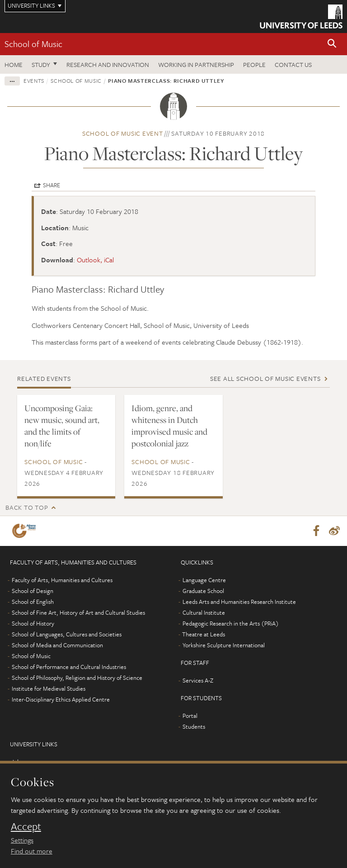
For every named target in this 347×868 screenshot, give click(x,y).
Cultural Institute (204, 612)
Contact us (293, 64)
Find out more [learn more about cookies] (32, 851)
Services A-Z (198, 680)
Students (194, 726)
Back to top (27, 507)
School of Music (33, 44)
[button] (332, 44)
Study (41, 64)
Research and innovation (108, 64)
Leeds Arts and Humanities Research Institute (239, 602)
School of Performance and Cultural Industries (69, 667)
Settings (22, 840)
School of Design (33, 591)
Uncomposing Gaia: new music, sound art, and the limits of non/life (62, 426)
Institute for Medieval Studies (49, 688)
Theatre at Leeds (204, 634)
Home (14, 64)
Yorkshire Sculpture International (224, 645)
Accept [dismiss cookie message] (26, 826)
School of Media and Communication (57, 645)
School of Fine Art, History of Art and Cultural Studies (78, 612)
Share (52, 185)
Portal (190, 716)
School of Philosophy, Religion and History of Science (77, 678)
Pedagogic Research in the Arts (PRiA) (231, 623)
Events (34, 81)
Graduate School (203, 591)
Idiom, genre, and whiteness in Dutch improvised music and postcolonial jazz (169, 426)
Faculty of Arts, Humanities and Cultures (62, 580)
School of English (33, 602)
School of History (33, 623)
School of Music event (123, 133)
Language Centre (204, 580)
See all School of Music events (265, 378)
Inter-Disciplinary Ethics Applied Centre (61, 699)
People (254, 64)
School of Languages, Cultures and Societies (67, 634)
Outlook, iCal (95, 260)
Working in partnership (196, 64)
